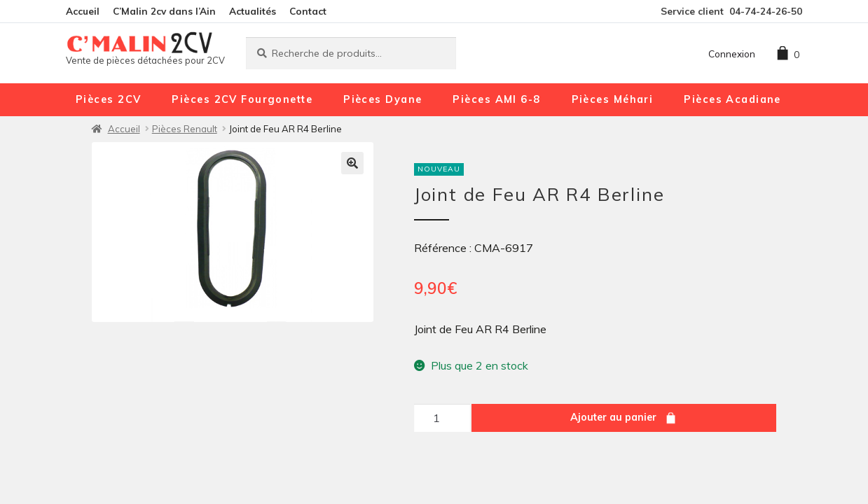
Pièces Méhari (613, 99)
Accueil (83, 11)
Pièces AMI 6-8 (496, 99)
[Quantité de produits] (442, 418)
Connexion (732, 54)
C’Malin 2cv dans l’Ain (164, 11)
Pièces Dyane (383, 99)
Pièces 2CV (108, 99)
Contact (308, 11)
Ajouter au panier (613, 417)
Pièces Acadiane (732, 99)
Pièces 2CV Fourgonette (242, 99)
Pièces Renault (185, 129)
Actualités (253, 11)
